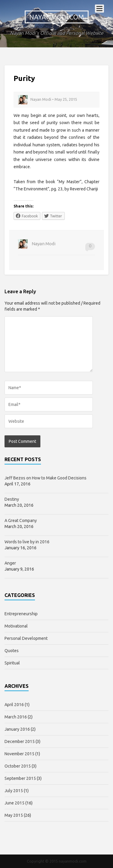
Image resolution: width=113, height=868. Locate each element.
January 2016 (17, 729)
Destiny (12, 499)
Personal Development (26, 638)
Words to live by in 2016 (27, 542)
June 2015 (14, 803)
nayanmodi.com (57, 17)
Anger (10, 563)
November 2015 (19, 754)
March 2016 (16, 717)
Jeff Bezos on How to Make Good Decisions (46, 478)
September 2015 (20, 778)
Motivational (16, 626)
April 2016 (14, 705)
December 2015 (20, 741)
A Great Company (21, 521)
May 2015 (14, 815)
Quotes (12, 651)
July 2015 (14, 791)
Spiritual (12, 663)
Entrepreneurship (21, 614)
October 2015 (18, 766)
